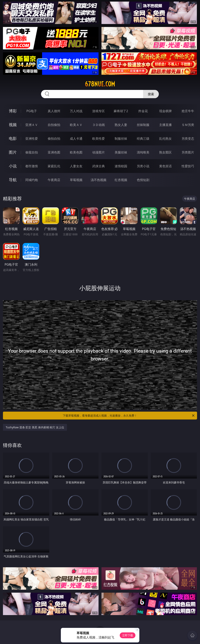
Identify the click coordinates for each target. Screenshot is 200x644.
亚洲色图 (54, 152)
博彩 (13, 111)
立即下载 (128, 635)
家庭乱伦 (54, 166)
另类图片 (188, 152)
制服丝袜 (121, 139)
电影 (13, 138)
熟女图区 (165, 152)
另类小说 (143, 166)
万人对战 (76, 111)
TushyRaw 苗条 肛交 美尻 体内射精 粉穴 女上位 (35, 427)
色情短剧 (143, 180)
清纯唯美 (143, 152)
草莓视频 (76, 180)
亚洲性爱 (32, 139)
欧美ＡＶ (76, 125)
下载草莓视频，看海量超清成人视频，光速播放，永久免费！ (129, 416)
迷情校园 (121, 166)
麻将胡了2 (121, 111)
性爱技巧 (188, 166)
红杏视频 (121, 180)
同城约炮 (32, 180)
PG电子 (32, 111)
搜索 (151, 94)
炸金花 (143, 111)
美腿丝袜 (121, 152)
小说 (13, 166)
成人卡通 (76, 139)
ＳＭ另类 (188, 125)
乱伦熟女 (165, 139)
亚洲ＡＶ (32, 125)
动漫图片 (99, 152)
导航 (13, 180)
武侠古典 (99, 166)
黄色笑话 (165, 166)
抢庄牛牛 (188, 111)
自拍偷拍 (54, 125)
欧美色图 (76, 152)
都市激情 (32, 166)
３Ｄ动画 (99, 125)
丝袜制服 (143, 125)
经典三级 (143, 139)
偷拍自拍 (54, 139)
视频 (13, 125)
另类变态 (188, 139)
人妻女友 (76, 166)
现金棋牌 (165, 111)
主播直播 (165, 125)
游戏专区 (99, 111)
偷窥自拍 (32, 152)
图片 (13, 152)
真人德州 (54, 111)
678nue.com (100, 84)
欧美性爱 (99, 139)
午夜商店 (54, 180)
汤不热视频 (99, 180)
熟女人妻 (121, 125)
